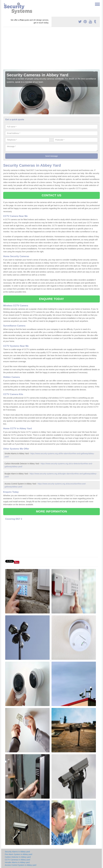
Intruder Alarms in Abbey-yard (17, 862)
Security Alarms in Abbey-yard (17, 852)
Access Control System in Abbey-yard (21, 865)
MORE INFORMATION (51, 511)
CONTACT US (51, 195)
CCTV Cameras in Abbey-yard (17, 860)
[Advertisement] (51, 49)
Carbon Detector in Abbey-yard (18, 857)
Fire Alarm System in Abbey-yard (19, 854)
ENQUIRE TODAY (51, 299)
